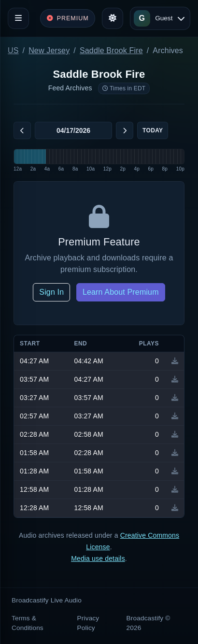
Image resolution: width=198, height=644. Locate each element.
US (13, 50)
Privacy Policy (88, 623)
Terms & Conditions (28, 623)
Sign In (51, 292)
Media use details (98, 558)
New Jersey (49, 50)
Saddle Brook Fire (111, 50)
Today (153, 130)
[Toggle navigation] (18, 18)
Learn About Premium (121, 292)
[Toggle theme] (113, 18)
